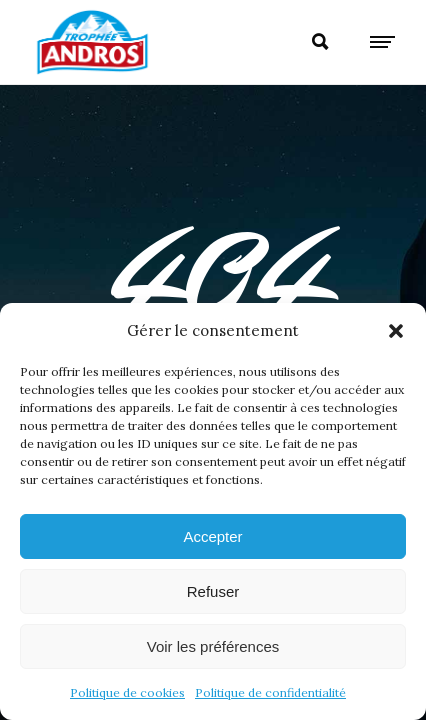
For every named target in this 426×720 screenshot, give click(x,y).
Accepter (212, 536)
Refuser (213, 591)
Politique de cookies (127, 692)
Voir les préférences (213, 646)
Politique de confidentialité (270, 692)
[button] (396, 331)
